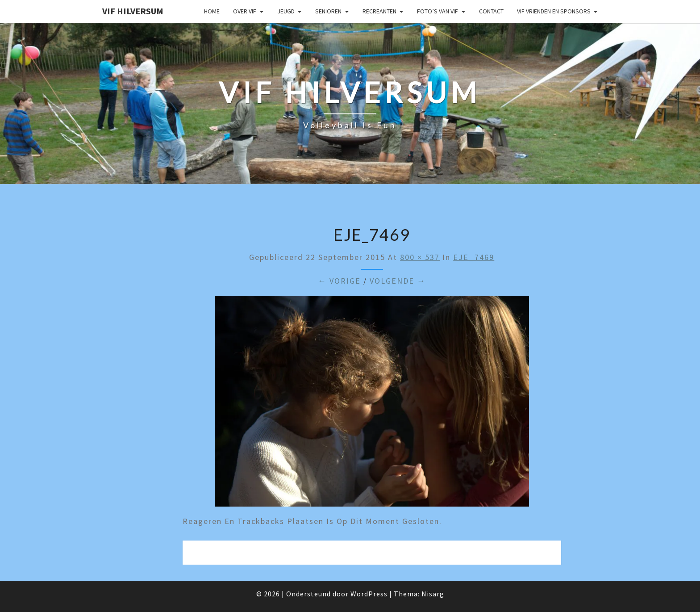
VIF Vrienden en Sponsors (554, 11)
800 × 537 (420, 257)
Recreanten (379, 11)
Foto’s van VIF (437, 11)
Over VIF (245, 11)
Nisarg (433, 594)
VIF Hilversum (133, 11)
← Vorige (339, 281)
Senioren (328, 11)
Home (212, 11)
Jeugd (286, 11)
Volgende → (398, 281)
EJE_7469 (474, 257)
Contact (491, 11)
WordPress (369, 594)
